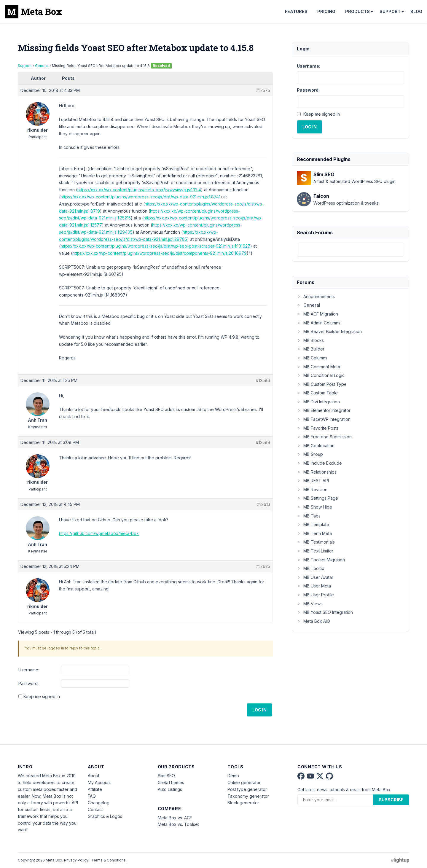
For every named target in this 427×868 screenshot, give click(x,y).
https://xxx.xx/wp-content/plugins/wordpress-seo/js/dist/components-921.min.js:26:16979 (160, 253)
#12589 (263, 442)
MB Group (310, 454)
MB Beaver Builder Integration (329, 331)
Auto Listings (170, 789)
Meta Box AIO (313, 621)
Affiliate (95, 789)
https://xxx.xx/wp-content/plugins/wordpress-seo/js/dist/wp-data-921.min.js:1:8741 (140, 197)
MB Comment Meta (318, 367)
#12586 (263, 380)
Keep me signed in (42, 696)
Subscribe (391, 800)
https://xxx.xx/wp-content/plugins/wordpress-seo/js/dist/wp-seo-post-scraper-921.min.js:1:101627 (155, 246)
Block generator (243, 803)
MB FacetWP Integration (324, 419)
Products (357, 11)
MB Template (313, 524)
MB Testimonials (316, 542)
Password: (28, 683)
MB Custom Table (317, 393)
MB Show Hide (314, 507)
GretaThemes (171, 782)
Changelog (99, 803)
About (94, 776)
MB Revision (312, 489)
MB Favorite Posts (318, 428)
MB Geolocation (316, 446)
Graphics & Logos (105, 816)
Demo (233, 776)
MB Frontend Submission (324, 437)
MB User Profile (315, 595)
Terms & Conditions (109, 860)
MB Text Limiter (315, 551)
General (42, 66)
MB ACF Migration (317, 314)
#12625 (263, 566)
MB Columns (312, 358)
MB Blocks (310, 340)
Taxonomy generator (248, 796)
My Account (99, 782)
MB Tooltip (311, 568)
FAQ (92, 796)
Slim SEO (166, 776)
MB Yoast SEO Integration (325, 612)
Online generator (244, 782)
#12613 (264, 504)
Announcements (316, 296)
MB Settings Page (317, 498)
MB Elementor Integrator (324, 410)
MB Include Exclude (319, 463)
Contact (95, 809)
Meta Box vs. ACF (175, 818)
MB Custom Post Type (322, 384)
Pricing (326, 11)
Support (390, 11)
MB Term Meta (314, 533)
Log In (259, 710)
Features (296, 11)
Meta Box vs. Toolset (178, 824)
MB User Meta (314, 586)
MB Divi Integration (318, 402)
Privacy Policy (76, 860)
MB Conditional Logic (321, 375)
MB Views (310, 604)
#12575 (263, 90)
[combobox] (350, 250)
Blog (416, 11)
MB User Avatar (315, 577)
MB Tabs (309, 516)
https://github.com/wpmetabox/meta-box (99, 533)
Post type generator (247, 789)
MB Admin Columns (319, 323)
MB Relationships (317, 472)
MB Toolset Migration (321, 560)
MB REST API (313, 481)
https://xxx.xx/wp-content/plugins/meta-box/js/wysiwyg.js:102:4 (139, 190)
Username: (29, 670)
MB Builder (311, 349)
